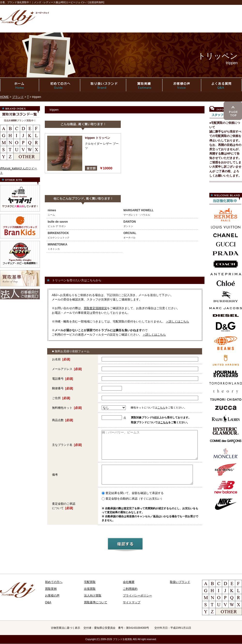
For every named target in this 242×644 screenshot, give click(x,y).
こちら (161, 408)
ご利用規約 (130, 589)
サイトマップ (132, 602)
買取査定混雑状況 (95, 308)
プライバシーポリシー (137, 596)
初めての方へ (54, 582)
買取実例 (51, 589)
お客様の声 (52, 596)
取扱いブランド (180, 582)
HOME (4, 97)
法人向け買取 (93, 596)
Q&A (48, 602)
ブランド (18, 97)
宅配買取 (90, 582)
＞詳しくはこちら (177, 322)
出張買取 (90, 589)
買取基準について (96, 602)
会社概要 (129, 582)
